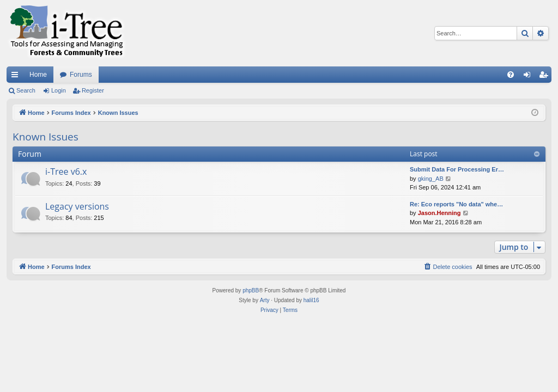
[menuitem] (511, 75)
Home (38, 75)
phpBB (251, 290)
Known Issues (46, 137)
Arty (265, 300)
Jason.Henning (439, 213)
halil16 (311, 300)
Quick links (17, 77)
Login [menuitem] (529, 77)
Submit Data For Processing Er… (457, 169)
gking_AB (431, 179)
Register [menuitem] (546, 77)
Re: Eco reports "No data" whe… (456, 204)
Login (59, 90)
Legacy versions (77, 206)
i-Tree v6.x (66, 171)
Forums (81, 75)
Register (93, 90)
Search (26, 90)
